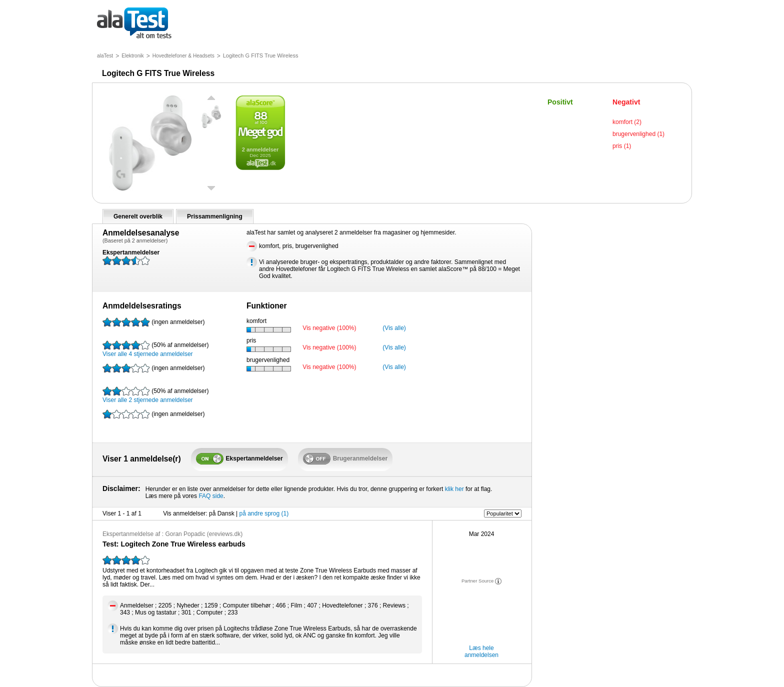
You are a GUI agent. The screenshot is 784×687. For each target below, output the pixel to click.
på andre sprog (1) (264, 513)
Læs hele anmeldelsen (481, 651)
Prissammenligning (215, 216)
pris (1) (622, 146)
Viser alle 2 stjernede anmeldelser (155, 395)
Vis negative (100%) (329, 328)
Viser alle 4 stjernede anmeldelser (155, 349)
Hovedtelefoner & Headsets (183, 56)
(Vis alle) (394, 328)
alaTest (105, 56)
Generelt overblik (138, 216)
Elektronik (133, 56)
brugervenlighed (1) (638, 134)
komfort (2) (627, 122)
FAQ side (211, 496)
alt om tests (134, 24)
